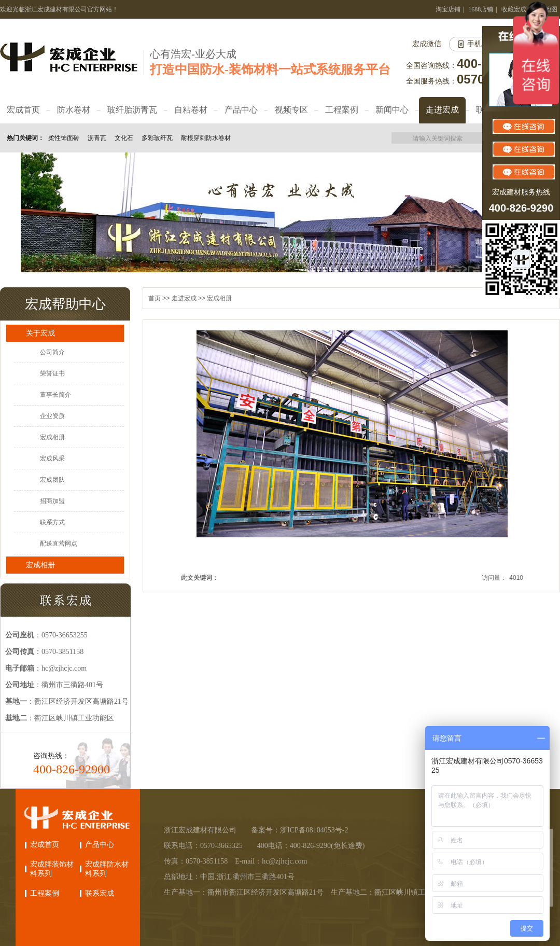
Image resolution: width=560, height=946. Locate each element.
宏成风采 (52, 458)
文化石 (124, 138)
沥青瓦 (97, 138)
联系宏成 (100, 893)
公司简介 (52, 352)
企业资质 (52, 416)
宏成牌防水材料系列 (107, 869)
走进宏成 (184, 298)
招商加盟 (52, 501)
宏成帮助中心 (65, 304)
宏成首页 (45, 845)
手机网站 (482, 44)
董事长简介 (55, 395)
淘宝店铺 (448, 9)
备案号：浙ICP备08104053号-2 (299, 830)
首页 (155, 298)
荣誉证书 (52, 373)
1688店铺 (481, 9)
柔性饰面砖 (64, 138)
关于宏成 (40, 333)
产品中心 (100, 845)
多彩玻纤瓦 (157, 138)
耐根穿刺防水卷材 (206, 138)
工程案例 (45, 893)
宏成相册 (52, 437)
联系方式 (52, 522)
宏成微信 (427, 44)
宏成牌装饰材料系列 (52, 869)
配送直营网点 (59, 544)
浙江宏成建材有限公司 (200, 830)
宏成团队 (52, 480)
